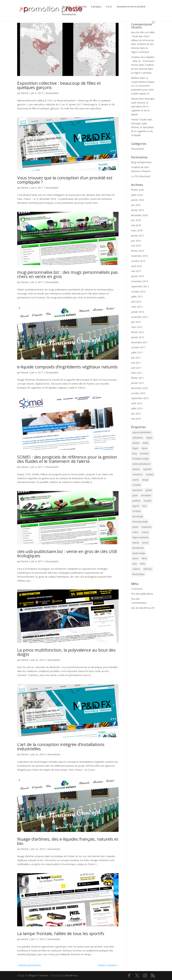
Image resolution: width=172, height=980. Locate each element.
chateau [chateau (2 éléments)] (136, 469)
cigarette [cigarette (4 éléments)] (147, 469)
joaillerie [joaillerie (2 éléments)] (136, 501)
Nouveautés (69, 15)
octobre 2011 (138, 347)
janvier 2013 (138, 312)
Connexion (137, 589)
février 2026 (137, 190)
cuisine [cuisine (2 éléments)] (136, 480)
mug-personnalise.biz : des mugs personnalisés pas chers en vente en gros (67, 274)
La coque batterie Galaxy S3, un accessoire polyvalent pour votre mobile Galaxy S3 (143, 86)
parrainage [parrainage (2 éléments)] (138, 516)
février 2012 (137, 332)
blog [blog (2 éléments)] (135, 454)
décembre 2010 (139, 388)
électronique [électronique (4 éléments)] (138, 574)
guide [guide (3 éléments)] (135, 495)
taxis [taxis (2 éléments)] (135, 564)
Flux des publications (142, 594)
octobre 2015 (138, 261)
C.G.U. (109, 7)
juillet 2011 (137, 352)
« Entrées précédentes (29, 965)
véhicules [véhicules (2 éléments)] (148, 569)
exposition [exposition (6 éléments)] (137, 490)
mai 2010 (136, 419)
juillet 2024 (137, 195)
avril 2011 (136, 368)
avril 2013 (136, 302)
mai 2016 (136, 246)
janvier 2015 (138, 276)
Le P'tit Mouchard (141, 176)
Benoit (25, 93)
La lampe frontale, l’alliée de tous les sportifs (61, 933)
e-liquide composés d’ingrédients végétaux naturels (67, 367)
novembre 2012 (140, 317)
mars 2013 (137, 307)
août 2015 (137, 266)
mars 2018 (137, 230)
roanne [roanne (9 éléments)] (145, 532)
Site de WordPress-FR (143, 608)
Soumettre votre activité (131, 7)
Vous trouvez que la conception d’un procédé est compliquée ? (65, 180)
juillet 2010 (137, 408)
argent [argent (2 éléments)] (149, 438)
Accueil (66, 7)
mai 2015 (136, 271)
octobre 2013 (138, 292)
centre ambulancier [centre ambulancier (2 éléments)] (141, 464)
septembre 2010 (140, 398)
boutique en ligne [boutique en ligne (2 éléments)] (141, 459)
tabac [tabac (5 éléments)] (144, 558)
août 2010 (137, 403)
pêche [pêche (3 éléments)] (135, 527)
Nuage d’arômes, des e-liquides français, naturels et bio (68, 841)
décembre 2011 (139, 342)
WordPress (71, 975)
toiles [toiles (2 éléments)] (143, 564)
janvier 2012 (138, 337)
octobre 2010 (138, 393)
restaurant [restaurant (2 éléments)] (146, 527)
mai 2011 (136, 363)
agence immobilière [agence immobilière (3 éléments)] (142, 432)
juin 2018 (136, 220)
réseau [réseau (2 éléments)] (136, 543)
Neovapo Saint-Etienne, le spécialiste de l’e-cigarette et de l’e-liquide (143, 107)
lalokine (135, 78)
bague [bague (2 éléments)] (135, 448)
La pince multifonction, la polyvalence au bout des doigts (66, 652)
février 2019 (137, 210)
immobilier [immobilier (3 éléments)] (146, 495)
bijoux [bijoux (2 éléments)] (145, 448)
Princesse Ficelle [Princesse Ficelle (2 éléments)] (140, 522)
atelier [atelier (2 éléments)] (146, 443)
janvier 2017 (138, 236)
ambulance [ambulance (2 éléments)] (138, 438)
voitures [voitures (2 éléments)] (136, 569)
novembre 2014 (140, 281)
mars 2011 (137, 373)
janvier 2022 (138, 200)
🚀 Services (80, 7)
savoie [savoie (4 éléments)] (145, 543)
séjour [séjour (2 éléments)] (135, 558)
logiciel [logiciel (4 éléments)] (136, 506)
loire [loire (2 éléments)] (144, 506)
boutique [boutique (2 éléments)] (144, 454)
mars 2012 (137, 327)
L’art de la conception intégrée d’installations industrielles (61, 747)
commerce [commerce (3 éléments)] (137, 474)
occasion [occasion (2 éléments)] (137, 511)
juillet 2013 (137, 296)
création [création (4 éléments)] (150, 474)
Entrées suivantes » (108, 965)
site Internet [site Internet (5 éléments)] (138, 548)
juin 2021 (136, 205)
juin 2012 (136, 322)
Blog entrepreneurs (141, 162)
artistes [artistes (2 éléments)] (136, 443)
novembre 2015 (140, 256)
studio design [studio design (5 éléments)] (139, 553)
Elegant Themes (38, 975)
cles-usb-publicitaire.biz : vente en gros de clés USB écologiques (67, 553)
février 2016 (137, 251)
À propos (96, 7)
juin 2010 (136, 414)
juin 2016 (136, 241)
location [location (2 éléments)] (148, 501)
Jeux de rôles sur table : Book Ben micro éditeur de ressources (143, 36)
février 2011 (137, 378)
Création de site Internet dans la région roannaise (142, 48)
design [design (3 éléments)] (145, 480)
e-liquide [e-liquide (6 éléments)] (137, 485)
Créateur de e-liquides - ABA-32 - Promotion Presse (143, 61)
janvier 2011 (138, 383)
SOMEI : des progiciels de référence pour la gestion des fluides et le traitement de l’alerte (67, 459)
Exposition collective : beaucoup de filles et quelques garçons (59, 85)
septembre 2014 (140, 286)
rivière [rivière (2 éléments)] (135, 532)
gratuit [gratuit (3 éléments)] (149, 490)
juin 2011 (136, 358)
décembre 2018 (139, 215)
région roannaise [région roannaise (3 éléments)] (140, 537)
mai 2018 (136, 225)
